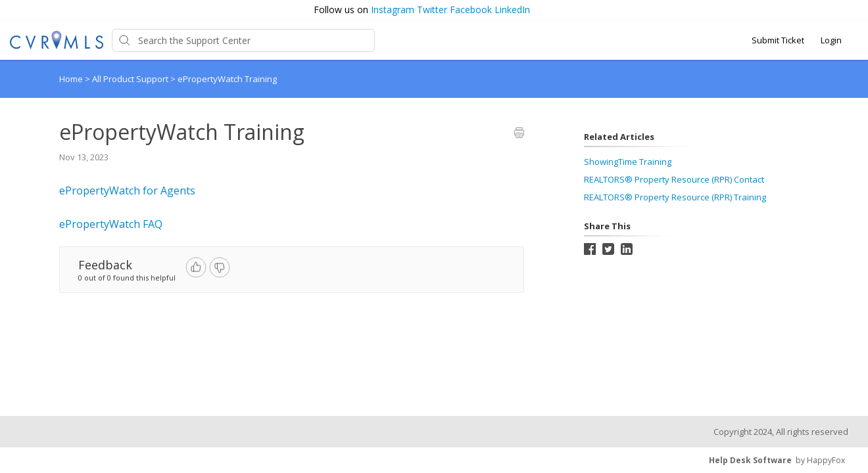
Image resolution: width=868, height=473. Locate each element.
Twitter (432, 10)
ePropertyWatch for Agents (127, 191)
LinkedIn (512, 10)
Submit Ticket (778, 40)
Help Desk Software (750, 460)
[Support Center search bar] (243, 40)
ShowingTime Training (628, 162)
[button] (853, 10)
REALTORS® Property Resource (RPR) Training (675, 197)
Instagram (393, 10)
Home (71, 79)
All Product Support (131, 79)
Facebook (471, 10)
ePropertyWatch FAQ (111, 224)
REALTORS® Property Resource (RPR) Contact (674, 179)
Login (831, 40)
